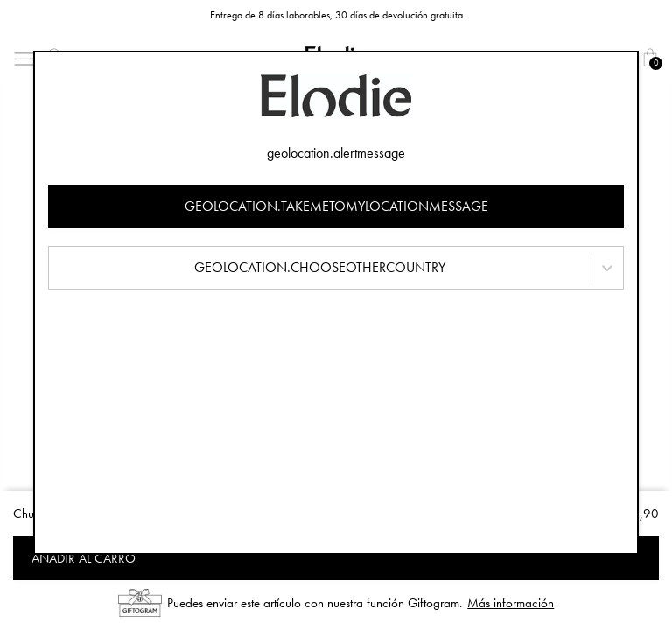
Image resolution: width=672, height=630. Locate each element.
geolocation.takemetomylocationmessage (336, 206)
